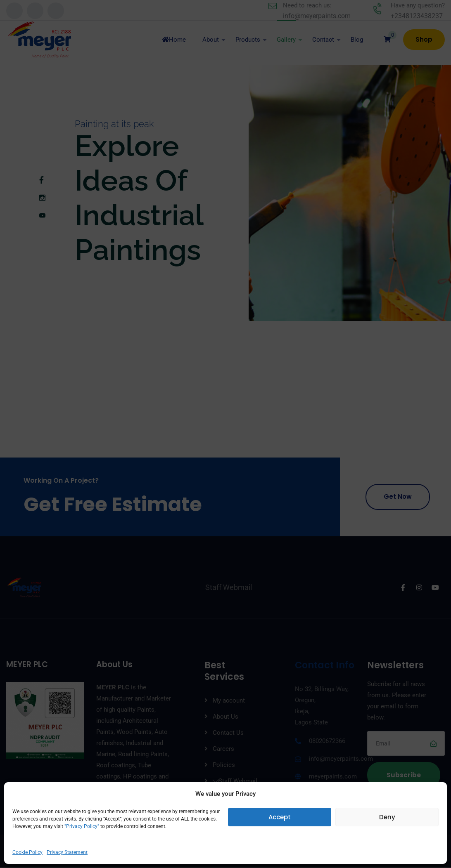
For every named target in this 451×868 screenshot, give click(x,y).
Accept (280, 817)
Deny (387, 817)
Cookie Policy (27, 852)
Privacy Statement (67, 852)
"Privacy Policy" (81, 826)
